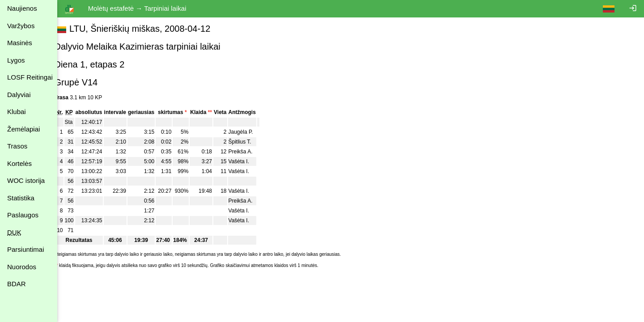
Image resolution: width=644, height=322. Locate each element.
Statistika (21, 198)
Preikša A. (250, 152)
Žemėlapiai (23, 129)
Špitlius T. (250, 142)
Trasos (17, 146)
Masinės (20, 43)
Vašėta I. (249, 161)
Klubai (17, 112)
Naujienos (22, 8)
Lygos (16, 60)
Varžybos (21, 26)
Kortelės (19, 163)
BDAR (17, 284)
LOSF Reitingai (30, 77)
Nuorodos (22, 267)
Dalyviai (19, 95)
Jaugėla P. (251, 132)
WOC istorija (26, 180)
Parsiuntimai (26, 249)
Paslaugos (23, 215)
